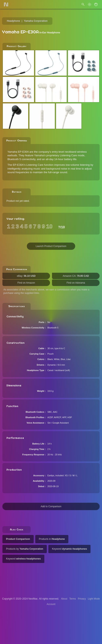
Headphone (13, 21)
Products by (25, 549)
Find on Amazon (26, 283)
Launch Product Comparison (51, 246)
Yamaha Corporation (36, 21)
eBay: (26, 276)
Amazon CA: (76, 276)
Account (51, 604)
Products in (52, 539)
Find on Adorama (76, 283)
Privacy (82, 599)
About (64, 599)
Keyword (69, 549)
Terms (73, 599)
